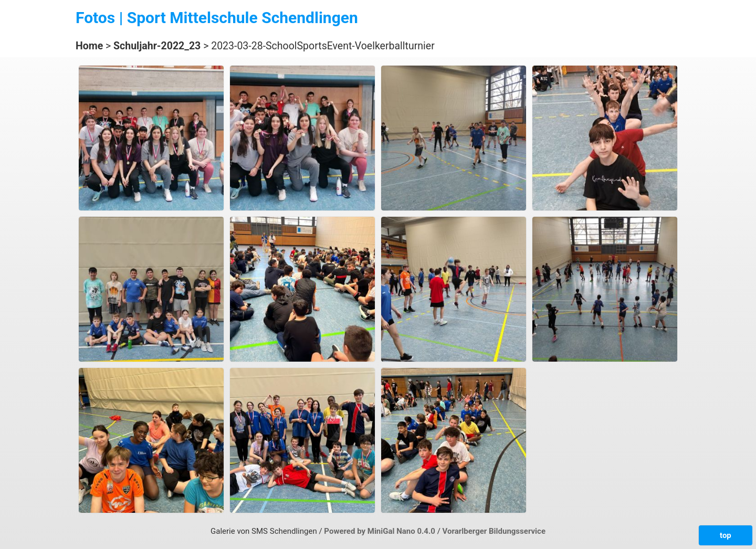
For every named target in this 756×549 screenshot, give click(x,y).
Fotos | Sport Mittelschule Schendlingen (217, 18)
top (726, 535)
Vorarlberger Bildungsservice (494, 531)
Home (89, 46)
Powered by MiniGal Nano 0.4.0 (380, 531)
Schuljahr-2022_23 (157, 46)
